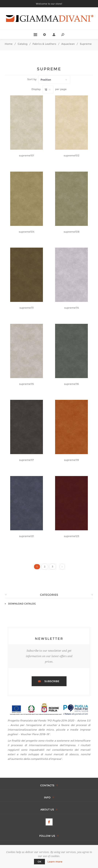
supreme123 (71, 536)
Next (62, 567)
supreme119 (71, 460)
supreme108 (72, 232)
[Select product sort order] (54, 80)
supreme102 (71, 156)
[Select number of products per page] (48, 90)
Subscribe (52, 681)
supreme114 (72, 308)
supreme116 (71, 384)
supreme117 (26, 460)
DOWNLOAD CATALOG (22, 604)
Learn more (55, 862)
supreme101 (26, 156)
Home (9, 44)
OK (39, 862)
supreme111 (27, 308)
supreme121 (26, 536)
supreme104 (27, 232)
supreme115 (26, 384)
